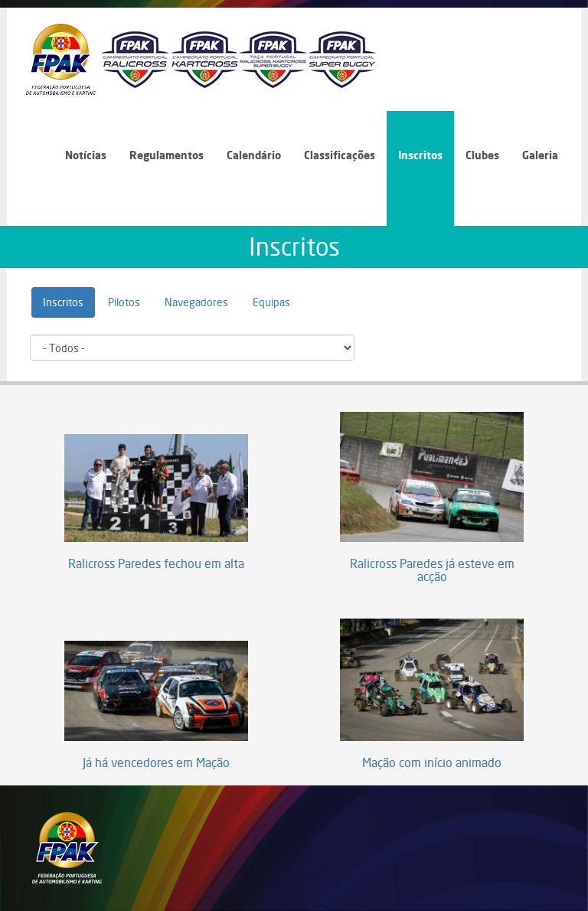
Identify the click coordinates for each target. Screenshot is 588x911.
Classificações (340, 155)
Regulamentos (167, 155)
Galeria (540, 155)
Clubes (482, 155)
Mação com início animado (432, 763)
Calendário (254, 155)
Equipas (271, 302)
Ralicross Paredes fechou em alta (156, 564)
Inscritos (420, 155)
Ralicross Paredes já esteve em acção (432, 571)
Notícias (86, 155)
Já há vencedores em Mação (156, 763)
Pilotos (124, 302)
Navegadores (196, 302)
